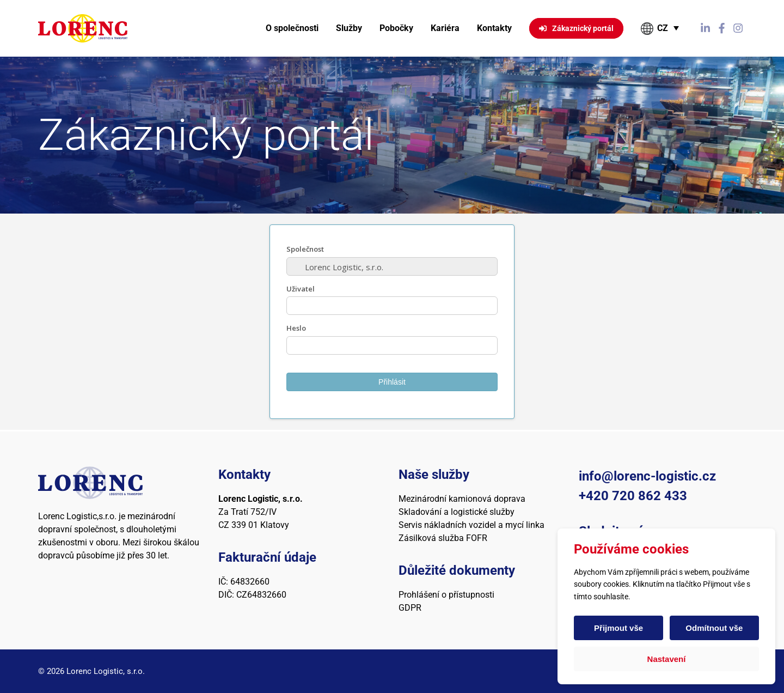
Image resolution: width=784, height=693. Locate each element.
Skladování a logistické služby (457, 512)
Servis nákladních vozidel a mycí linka (471, 525)
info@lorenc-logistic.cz (647, 476)
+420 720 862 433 (633, 496)
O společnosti (292, 28)
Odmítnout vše (713, 628)
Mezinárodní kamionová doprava (462, 499)
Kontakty (494, 28)
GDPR (410, 608)
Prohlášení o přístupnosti (446, 595)
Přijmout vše (619, 628)
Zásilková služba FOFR (443, 538)
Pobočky (396, 28)
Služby (349, 28)
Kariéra (445, 28)
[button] (660, 28)
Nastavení (667, 659)
